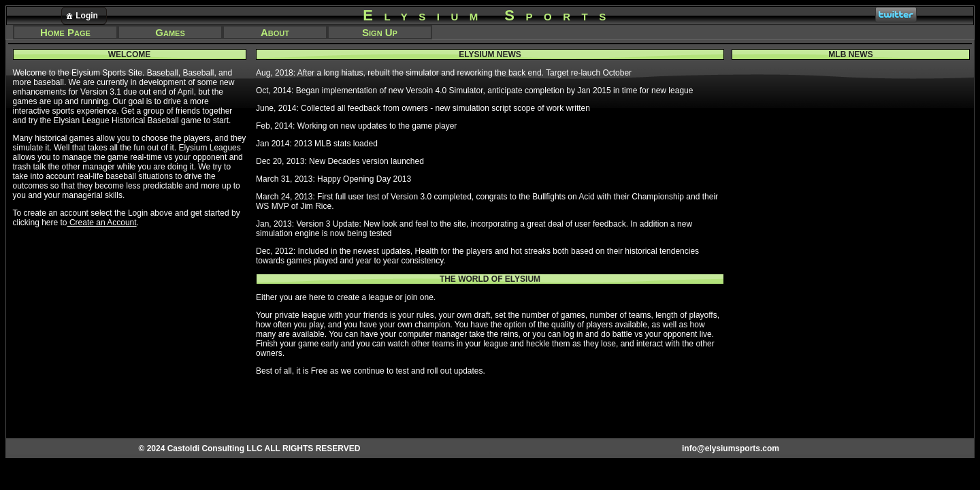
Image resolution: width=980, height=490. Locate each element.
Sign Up (380, 32)
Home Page (65, 32)
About (275, 32)
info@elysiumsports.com (731, 448)
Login (81, 16)
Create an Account (102, 223)
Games (170, 32)
